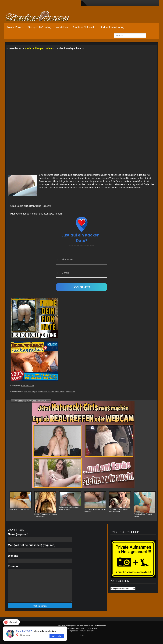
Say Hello (57, 636)
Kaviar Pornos (15, 27)
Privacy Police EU (87, 631)
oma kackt (60, 392)
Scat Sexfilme (27, 386)
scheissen (70, 392)
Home (82, 635)
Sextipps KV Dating (40, 27)
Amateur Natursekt (84, 27)
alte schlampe (30, 392)
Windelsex (62, 27)
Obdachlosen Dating (112, 27)
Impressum (74, 631)
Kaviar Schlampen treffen (38, 48)
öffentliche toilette (46, 392)
